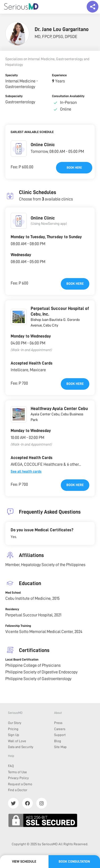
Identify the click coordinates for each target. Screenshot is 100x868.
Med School (13, 593)
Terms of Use (17, 772)
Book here (74, 168)
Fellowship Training (18, 626)
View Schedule (24, 861)
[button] (19, 149)
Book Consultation (74, 861)
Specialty (12, 75)
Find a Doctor (18, 790)
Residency (12, 609)
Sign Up (14, 735)
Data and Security (21, 747)
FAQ (11, 766)
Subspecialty (14, 96)
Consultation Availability (68, 96)
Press (58, 723)
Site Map (60, 747)
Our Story (15, 723)
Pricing (13, 729)
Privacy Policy (18, 778)
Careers (60, 729)
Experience (59, 75)
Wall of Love (17, 741)
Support (60, 735)
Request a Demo (20, 784)
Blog (58, 741)
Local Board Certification (22, 659)
